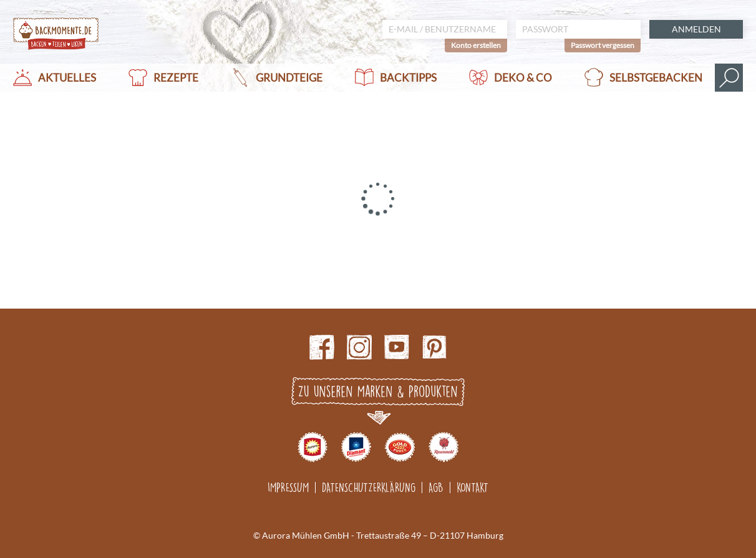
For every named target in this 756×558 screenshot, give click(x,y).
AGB (436, 487)
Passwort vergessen (603, 45)
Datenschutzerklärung (369, 487)
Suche (729, 78)
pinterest (434, 347)
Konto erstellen (476, 45)
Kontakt (472, 487)
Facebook (322, 347)
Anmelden (696, 29)
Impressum (288, 487)
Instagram (359, 347)
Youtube (397, 347)
